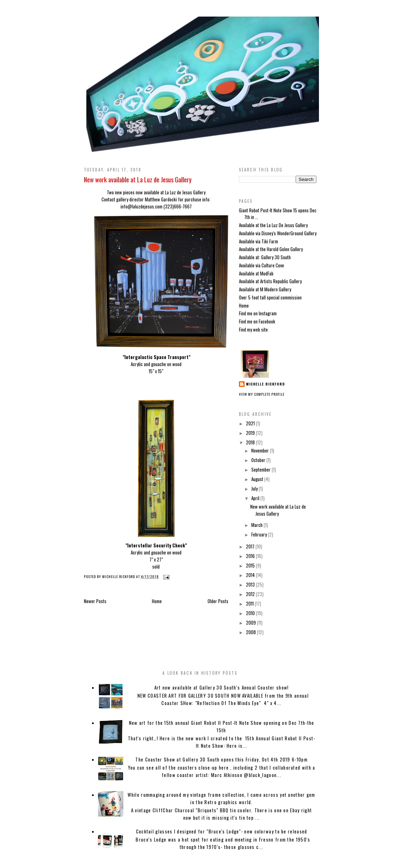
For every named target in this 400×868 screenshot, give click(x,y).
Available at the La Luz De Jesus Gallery (273, 225)
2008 (251, 632)
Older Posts (218, 601)
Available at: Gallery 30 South (265, 257)
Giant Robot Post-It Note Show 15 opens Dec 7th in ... (278, 214)
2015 (251, 565)
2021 (251, 423)
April (256, 498)
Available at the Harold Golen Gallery (271, 249)
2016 (251, 556)
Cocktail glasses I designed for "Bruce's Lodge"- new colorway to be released (222, 831)
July (255, 488)
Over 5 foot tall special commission (270, 297)
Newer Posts (95, 601)
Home (157, 601)
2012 (251, 594)
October (259, 460)
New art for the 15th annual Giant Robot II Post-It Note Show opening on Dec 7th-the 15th (222, 726)
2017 (251, 546)
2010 (251, 613)
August (258, 479)
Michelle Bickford (265, 384)
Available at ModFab (256, 273)
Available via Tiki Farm (259, 241)
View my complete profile (262, 394)
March (257, 525)
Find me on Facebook (257, 321)
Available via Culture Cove (261, 265)
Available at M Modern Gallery (265, 289)
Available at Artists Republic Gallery (270, 281)
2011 (250, 603)
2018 (251, 442)
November (261, 450)
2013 (251, 584)
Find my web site (253, 329)
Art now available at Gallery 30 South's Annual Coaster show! (222, 687)
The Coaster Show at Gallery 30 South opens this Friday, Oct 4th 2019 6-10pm (221, 759)
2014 (251, 575)
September (261, 469)
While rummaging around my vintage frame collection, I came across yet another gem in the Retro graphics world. (221, 798)
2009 (251, 623)
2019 (251, 433)
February (260, 534)
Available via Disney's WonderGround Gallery (278, 233)
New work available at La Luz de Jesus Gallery (138, 179)
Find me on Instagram (258, 313)
